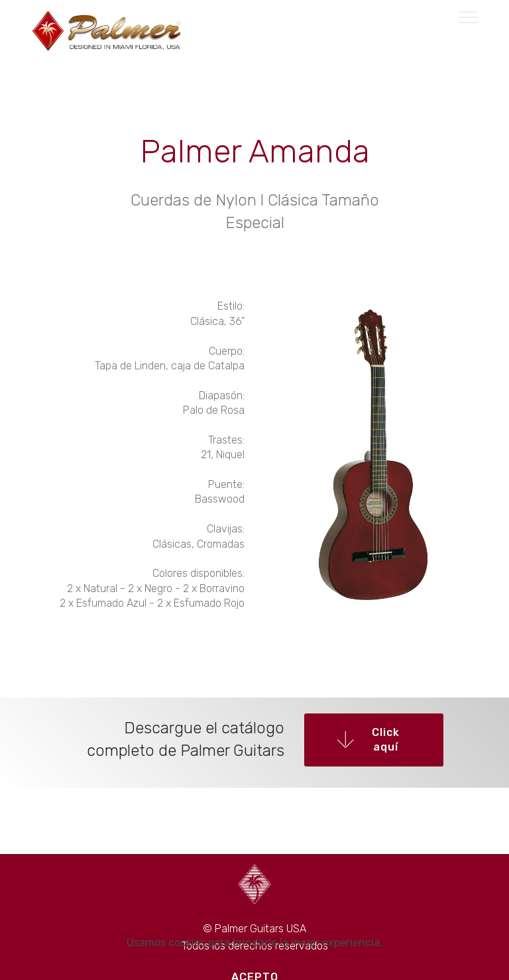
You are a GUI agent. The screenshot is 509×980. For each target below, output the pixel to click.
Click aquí (368, 740)
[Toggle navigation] (469, 17)
